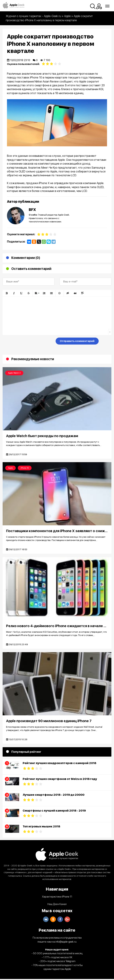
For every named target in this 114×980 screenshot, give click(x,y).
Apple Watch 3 (14, 373)
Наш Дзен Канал (57, 905)
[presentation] (29, 342)
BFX (32, 210)
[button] (7, 293)
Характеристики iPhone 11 (57, 898)
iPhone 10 (25, 468)
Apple (10, 468)
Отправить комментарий (77, 341)
